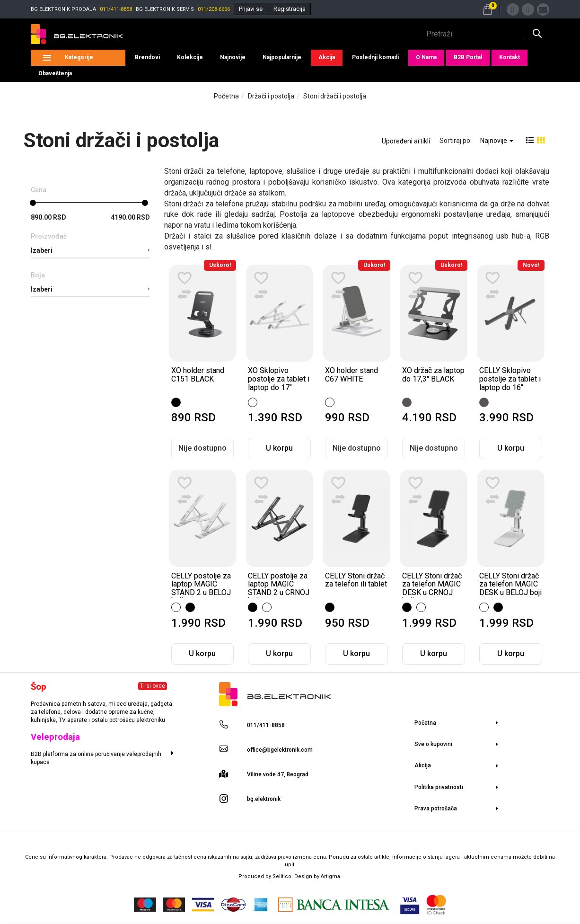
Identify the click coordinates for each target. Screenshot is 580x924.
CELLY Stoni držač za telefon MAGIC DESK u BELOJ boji (510, 584)
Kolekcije (190, 57)
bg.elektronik (264, 799)
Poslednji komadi (375, 57)
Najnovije (233, 57)
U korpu (279, 448)
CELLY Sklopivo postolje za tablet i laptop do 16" (510, 379)
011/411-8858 (116, 9)
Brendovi (147, 57)
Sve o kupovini (433, 744)
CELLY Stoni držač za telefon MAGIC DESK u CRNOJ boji (432, 588)
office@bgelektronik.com (280, 750)
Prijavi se (251, 9)
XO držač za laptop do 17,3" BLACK (433, 375)
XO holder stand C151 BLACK (198, 375)
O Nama (426, 57)
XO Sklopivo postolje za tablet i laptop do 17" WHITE (279, 383)
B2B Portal (468, 57)
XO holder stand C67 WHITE (352, 375)
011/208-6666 (214, 9)
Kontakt (510, 57)
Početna (226, 96)
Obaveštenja (55, 73)
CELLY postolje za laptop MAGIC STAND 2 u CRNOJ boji (279, 588)
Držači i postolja (271, 96)
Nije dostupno (202, 448)
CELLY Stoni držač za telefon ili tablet (356, 580)
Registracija (290, 9)
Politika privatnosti (439, 787)
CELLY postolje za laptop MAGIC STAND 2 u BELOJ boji (201, 588)
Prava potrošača (436, 808)
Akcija (327, 57)
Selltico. (283, 876)
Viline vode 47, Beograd (278, 774)
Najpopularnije (282, 57)
